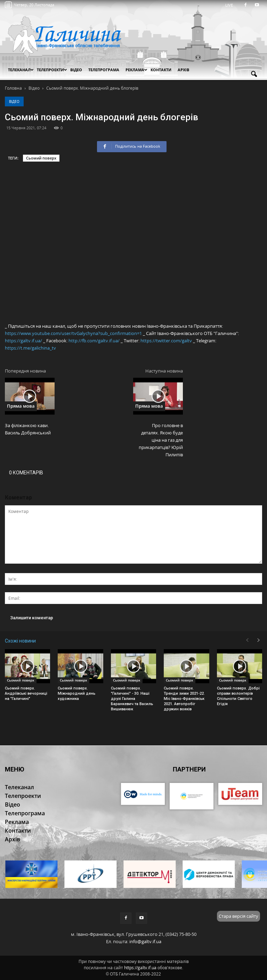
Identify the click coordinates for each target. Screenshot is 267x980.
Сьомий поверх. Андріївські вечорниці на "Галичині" (26, 693)
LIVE (231, 5)
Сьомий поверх (41, 158)
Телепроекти (52, 70)
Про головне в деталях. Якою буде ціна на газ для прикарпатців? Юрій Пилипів (161, 440)
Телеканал (21, 70)
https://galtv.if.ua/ (23, 341)
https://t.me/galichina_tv (30, 348)
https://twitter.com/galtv (166, 341)
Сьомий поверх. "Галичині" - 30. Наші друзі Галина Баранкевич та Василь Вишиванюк (132, 699)
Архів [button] (183, 70)
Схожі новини (20, 641)
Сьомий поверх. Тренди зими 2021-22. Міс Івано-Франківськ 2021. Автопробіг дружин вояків (184, 699)
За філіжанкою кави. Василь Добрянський (28, 429)
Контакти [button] (161, 70)
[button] (254, 74)
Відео (14, 101)
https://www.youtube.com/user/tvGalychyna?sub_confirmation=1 (73, 333)
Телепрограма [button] (104, 70)
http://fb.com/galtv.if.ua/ (94, 341)
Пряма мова (21, 406)
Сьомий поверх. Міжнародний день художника (76, 693)
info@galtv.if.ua (145, 941)
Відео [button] (76, 70)
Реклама (136, 70)
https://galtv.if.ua (140, 968)
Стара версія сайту (238, 916)
